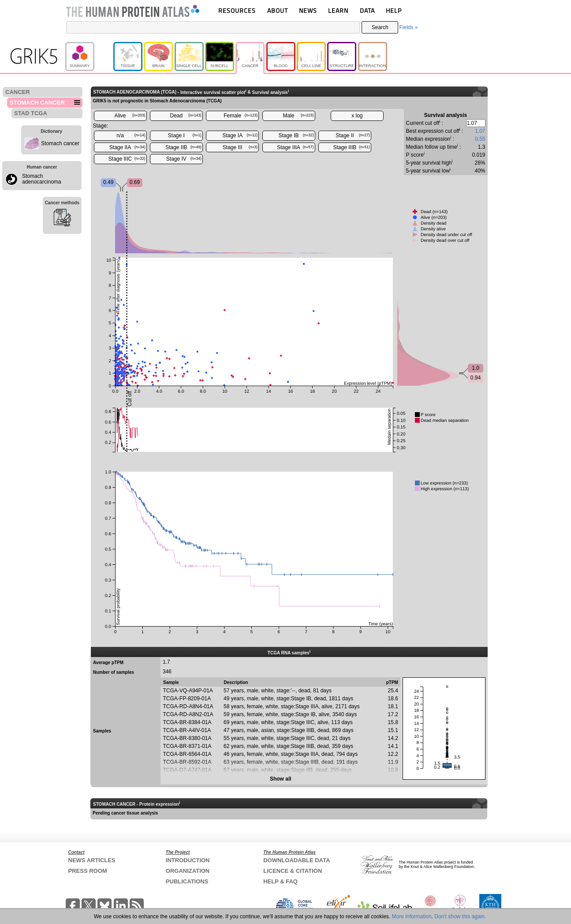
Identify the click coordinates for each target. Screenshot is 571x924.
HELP (394, 10)
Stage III (240, 147)
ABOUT (278, 10)
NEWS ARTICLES (92, 860)
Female (241, 116)
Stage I (185, 135)
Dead (186, 116)
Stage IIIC (127, 159)
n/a (131, 135)
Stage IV (184, 159)
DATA (367, 10)
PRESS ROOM (88, 871)
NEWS (308, 10)
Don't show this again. (460, 916)
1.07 (480, 131)
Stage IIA (127, 147)
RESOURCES (237, 10)
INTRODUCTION (188, 860)
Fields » (408, 27)
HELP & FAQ (280, 881)
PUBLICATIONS (187, 881)
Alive (130, 116)
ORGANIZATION (188, 871)
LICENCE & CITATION (293, 871)
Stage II (353, 135)
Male (299, 116)
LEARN (338, 10)
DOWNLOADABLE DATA (297, 860)
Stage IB (296, 135)
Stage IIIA (295, 147)
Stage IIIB (352, 147)
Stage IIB (183, 147)
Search (380, 27)
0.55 (480, 139)
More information (412, 916)
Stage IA (240, 135)
